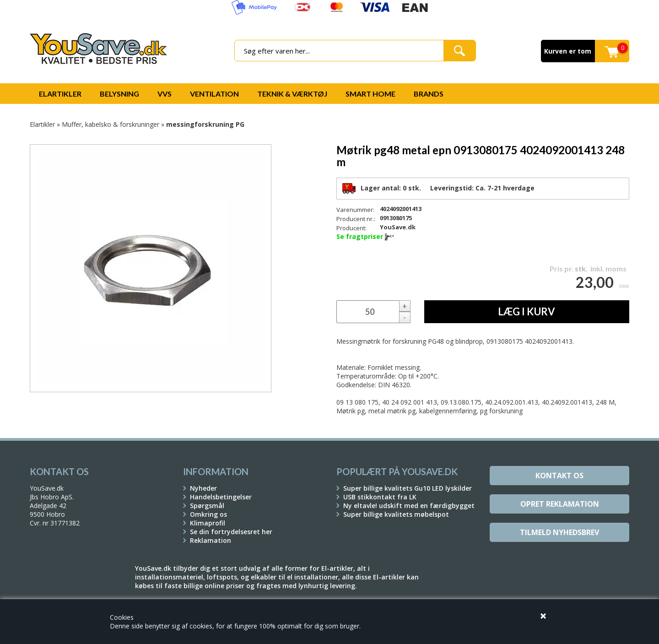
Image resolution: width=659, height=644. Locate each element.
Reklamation (211, 540)
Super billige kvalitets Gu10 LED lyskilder (408, 488)
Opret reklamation (560, 504)
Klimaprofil (208, 523)
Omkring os (208, 514)
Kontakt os (559, 476)
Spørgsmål (207, 506)
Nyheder (203, 488)
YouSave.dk (398, 227)
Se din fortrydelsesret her (231, 532)
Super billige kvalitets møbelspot (396, 514)
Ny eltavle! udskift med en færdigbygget (409, 506)
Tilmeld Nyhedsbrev (559, 532)
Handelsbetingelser (221, 497)
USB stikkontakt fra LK (380, 497)
